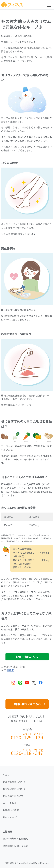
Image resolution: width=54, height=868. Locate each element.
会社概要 (7, 831)
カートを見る (10, 803)
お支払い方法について (14, 789)
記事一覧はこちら (27, 657)
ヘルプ (6, 775)
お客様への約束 (11, 810)
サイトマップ (10, 817)
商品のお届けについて (14, 782)
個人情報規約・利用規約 (15, 838)
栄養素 (10, 670)
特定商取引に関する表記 (15, 846)
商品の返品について (13, 796)
